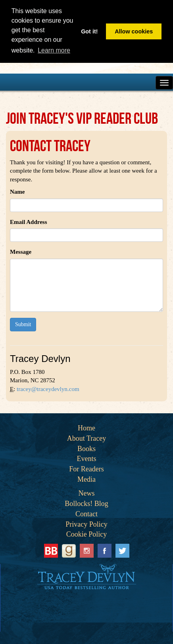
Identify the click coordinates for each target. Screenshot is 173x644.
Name (17, 192)
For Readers (86, 469)
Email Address (29, 222)
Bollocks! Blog (86, 504)
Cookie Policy (87, 534)
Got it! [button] (89, 31)
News (87, 493)
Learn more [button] (54, 50)
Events (87, 459)
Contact (86, 514)
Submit (23, 324)
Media (86, 479)
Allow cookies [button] (134, 31)
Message (21, 252)
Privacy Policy (86, 524)
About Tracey (87, 438)
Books (86, 449)
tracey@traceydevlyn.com (48, 389)
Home (86, 428)
